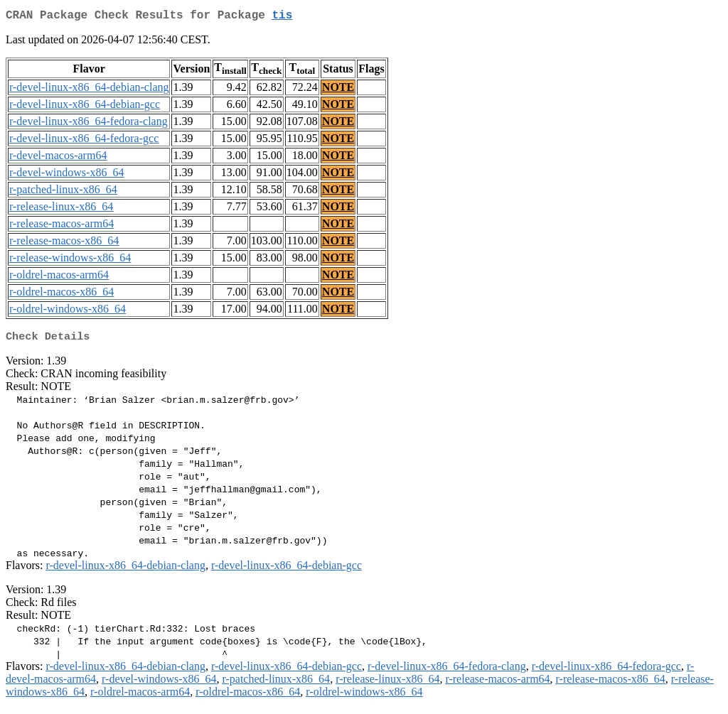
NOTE (338, 90)
